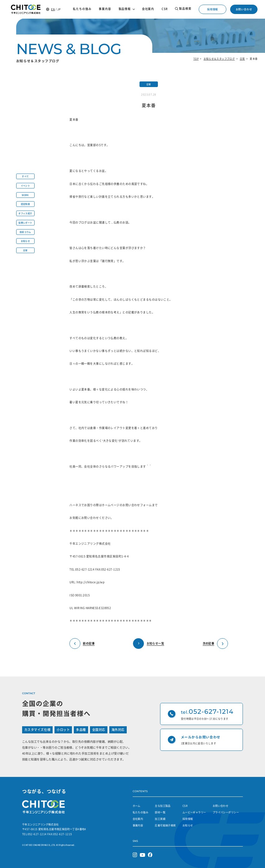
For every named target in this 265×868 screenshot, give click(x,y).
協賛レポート (25, 223)
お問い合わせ (244, 9)
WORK (25, 195)
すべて (25, 176)
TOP (196, 59)
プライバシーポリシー (226, 812)
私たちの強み (140, 812)
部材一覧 (160, 812)
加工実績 (160, 819)
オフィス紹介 (25, 213)
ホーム (137, 806)
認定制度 (25, 204)
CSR (185, 806)
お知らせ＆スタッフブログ (219, 59)
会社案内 (138, 819)
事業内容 (138, 825)
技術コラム (25, 232)
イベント (25, 186)
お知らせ (25, 241)
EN (53, 9)
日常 (242, 59)
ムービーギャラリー (194, 812)
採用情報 (213, 9)
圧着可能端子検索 (165, 825)
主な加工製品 (163, 806)
